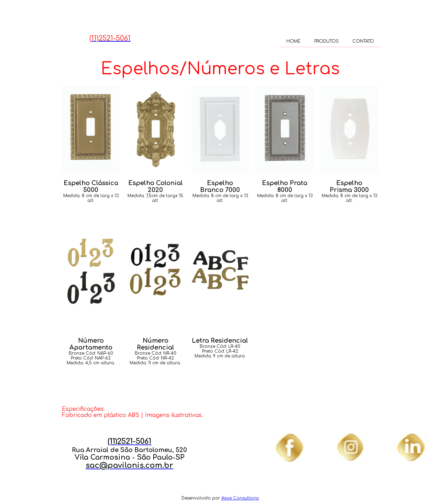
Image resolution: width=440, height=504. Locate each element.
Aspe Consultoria (240, 498)
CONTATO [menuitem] (363, 41)
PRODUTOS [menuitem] (326, 41)
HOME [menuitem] (293, 41)
